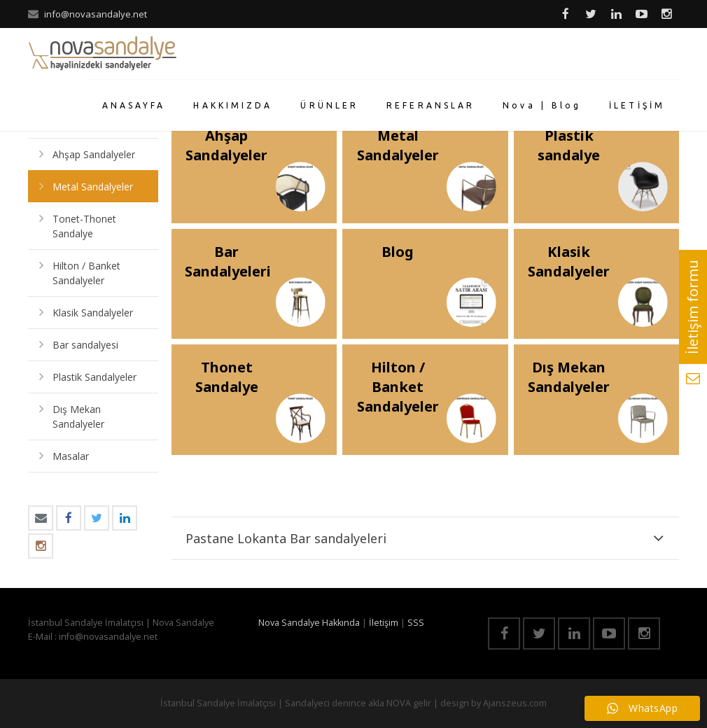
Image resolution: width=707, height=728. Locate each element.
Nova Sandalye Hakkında (309, 623)
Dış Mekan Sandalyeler (78, 416)
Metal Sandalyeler (93, 187)
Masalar (71, 456)
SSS (416, 623)
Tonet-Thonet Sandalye (84, 226)
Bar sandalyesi (85, 345)
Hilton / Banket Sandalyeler (86, 273)
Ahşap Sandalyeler (94, 154)
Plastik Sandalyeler (94, 377)
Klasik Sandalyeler (93, 313)
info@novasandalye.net (96, 14)
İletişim (384, 623)
